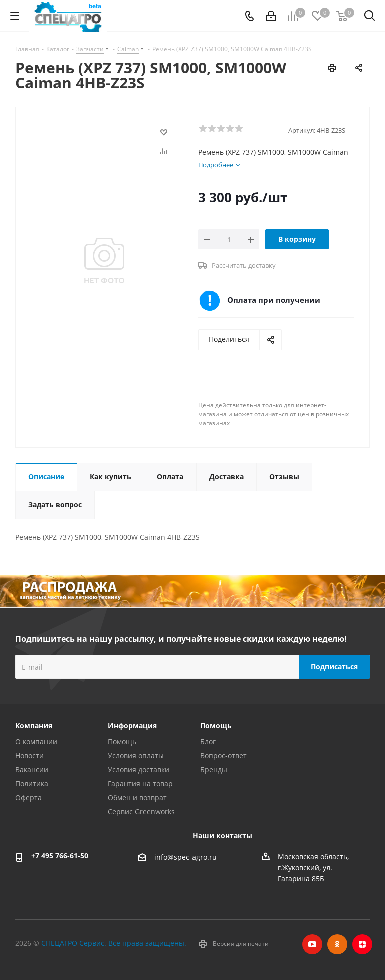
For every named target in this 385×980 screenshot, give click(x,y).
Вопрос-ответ (223, 755)
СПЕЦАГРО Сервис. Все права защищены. (114, 943)
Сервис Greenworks (141, 811)
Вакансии (32, 769)
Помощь (122, 741)
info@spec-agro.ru (185, 857)
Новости (29, 755)
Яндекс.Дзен (362, 944)
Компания (34, 725)
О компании (36, 741)
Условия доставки (139, 769)
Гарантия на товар (140, 783)
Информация (132, 725)
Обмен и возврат (137, 797)
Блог (208, 741)
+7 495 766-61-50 (60, 856)
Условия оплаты (136, 755)
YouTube (312, 944)
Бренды (214, 769)
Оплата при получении (274, 300)
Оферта (28, 797)
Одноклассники (337, 944)
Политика (32, 783)
